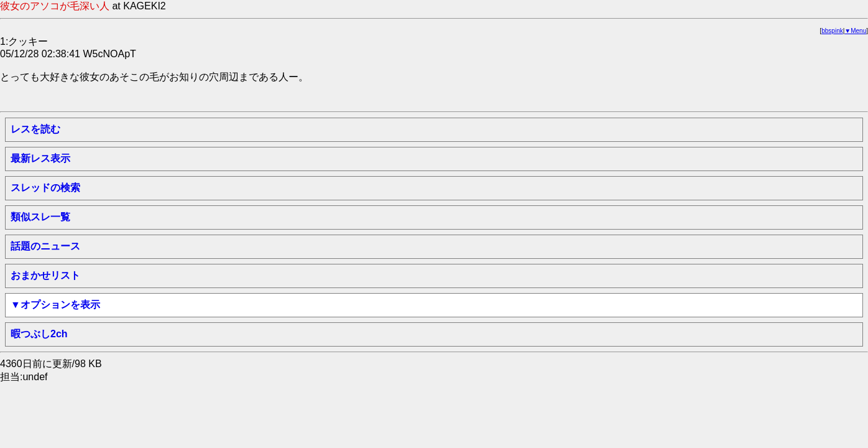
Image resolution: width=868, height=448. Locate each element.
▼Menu (855, 31)
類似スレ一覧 (40, 217)
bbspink (832, 31)
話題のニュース (45, 246)
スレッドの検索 (45, 188)
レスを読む (35, 129)
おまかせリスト (45, 275)
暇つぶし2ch (39, 334)
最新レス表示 (40, 158)
